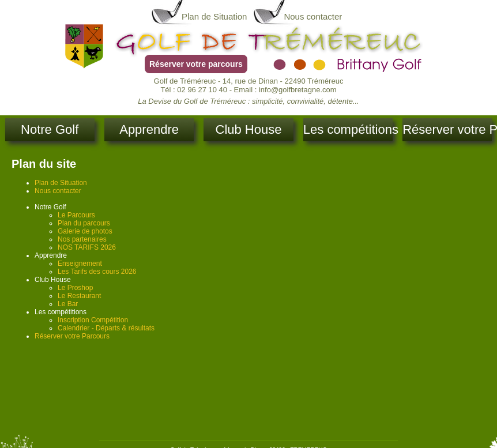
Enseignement (80, 263)
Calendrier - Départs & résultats (106, 328)
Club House (249, 129)
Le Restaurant (79, 296)
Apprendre (149, 129)
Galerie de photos (85, 231)
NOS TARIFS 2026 (87, 247)
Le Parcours (76, 215)
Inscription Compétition (93, 320)
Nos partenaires (82, 239)
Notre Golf (50, 129)
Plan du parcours (84, 223)
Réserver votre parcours (196, 64)
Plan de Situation (214, 16)
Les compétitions (348, 129)
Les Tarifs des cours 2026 (97, 272)
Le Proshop (75, 288)
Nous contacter (313, 16)
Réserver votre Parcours (447, 129)
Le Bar (68, 304)
